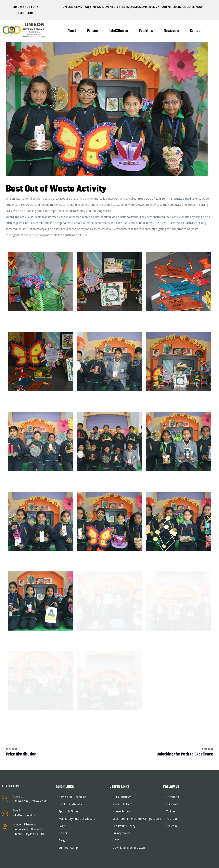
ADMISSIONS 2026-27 (145, 7)
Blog (62, 840)
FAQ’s (87, 7)
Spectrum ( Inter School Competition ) (137, 819)
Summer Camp (68, 848)
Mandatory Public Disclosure (77, 819)
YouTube (172, 819)
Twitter (171, 811)
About (73, 31)
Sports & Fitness (69, 811)
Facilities (148, 31)
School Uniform (122, 804)
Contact (196, 31)
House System (122, 811)
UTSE (116, 840)
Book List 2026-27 (70, 804)
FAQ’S (62, 826)
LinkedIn (172, 826)
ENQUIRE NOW (193, 7)
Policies (94, 31)
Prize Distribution (58, 753)
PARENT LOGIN (171, 7)
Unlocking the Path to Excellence (185, 753)
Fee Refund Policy (124, 826)
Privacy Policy (121, 833)
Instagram (173, 804)
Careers (64, 833)
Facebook (173, 797)
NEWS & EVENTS (104, 7)
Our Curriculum (122, 797)
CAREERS (123, 7)
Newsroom (173, 31)
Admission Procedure (72, 797)
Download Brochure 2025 (129, 848)
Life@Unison (120, 31)
